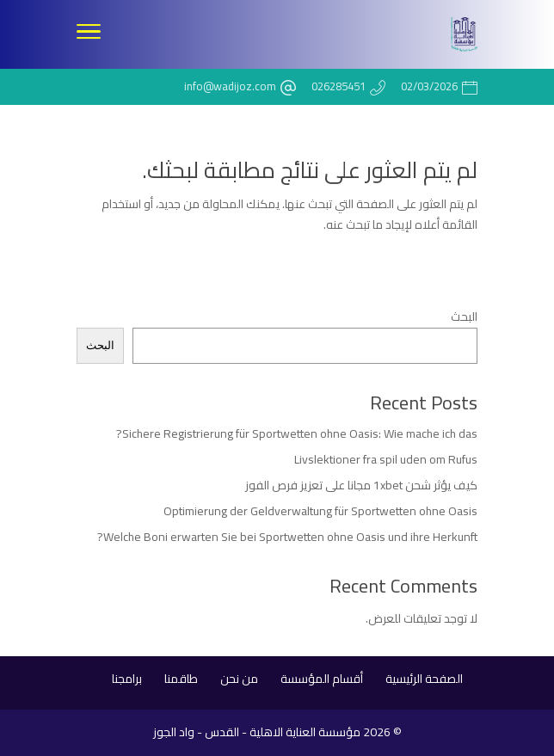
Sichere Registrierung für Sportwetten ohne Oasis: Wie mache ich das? (297, 433)
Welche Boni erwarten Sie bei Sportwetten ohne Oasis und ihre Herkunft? (287, 537)
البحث (464, 317)
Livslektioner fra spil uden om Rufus (386, 459)
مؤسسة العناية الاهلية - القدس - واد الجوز (257, 732)
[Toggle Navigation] (89, 34)
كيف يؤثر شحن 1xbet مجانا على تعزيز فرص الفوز (361, 485)
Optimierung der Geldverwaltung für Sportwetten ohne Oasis (320, 511)
